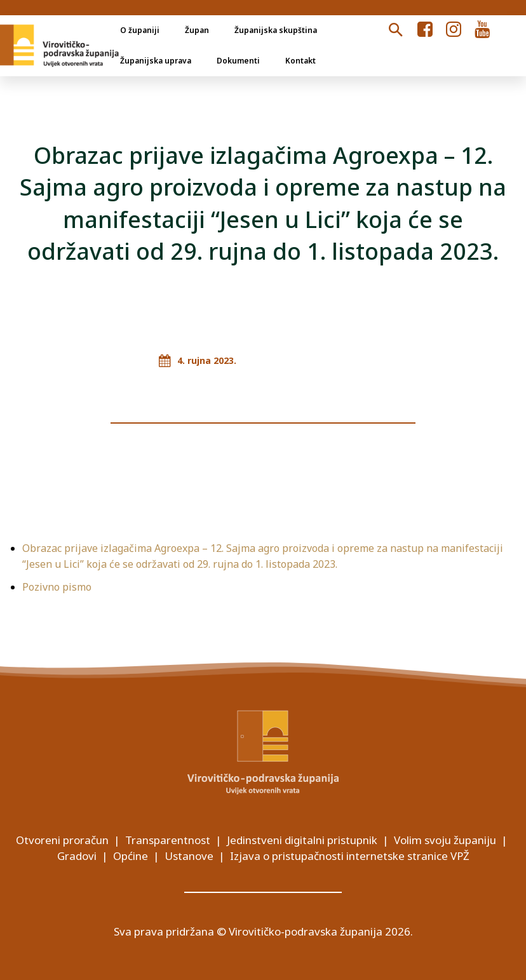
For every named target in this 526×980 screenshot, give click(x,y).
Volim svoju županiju (445, 840)
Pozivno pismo (57, 587)
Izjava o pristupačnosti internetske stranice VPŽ (350, 856)
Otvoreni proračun (62, 840)
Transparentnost (168, 840)
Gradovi (77, 856)
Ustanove (189, 856)
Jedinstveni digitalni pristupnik (302, 840)
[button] (396, 30)
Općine (131, 856)
